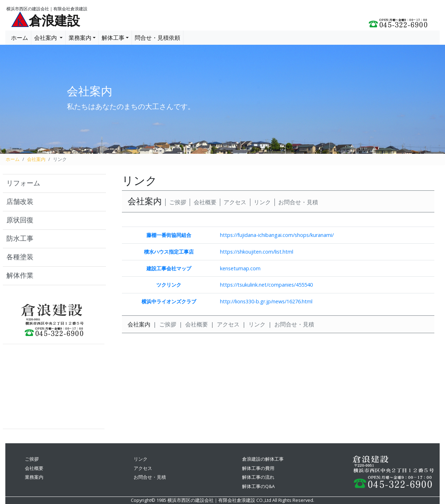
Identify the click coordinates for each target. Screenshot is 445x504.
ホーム (20, 38)
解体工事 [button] (113, 38)
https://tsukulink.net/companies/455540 (266, 285)
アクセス (235, 202)
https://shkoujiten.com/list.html (257, 252)
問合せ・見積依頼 (157, 38)
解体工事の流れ (258, 477)
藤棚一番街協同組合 (169, 235)
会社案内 (36, 159)
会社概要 (205, 202)
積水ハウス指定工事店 (169, 252)
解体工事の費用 (258, 468)
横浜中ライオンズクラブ (169, 301)
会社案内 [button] (46, 38)
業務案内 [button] (80, 38)
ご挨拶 (178, 202)
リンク (262, 202)
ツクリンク (169, 285)
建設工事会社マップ (169, 268)
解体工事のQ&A (258, 486)
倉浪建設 (54, 21)
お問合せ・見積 (298, 202)
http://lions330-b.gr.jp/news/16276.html (266, 301)
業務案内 (34, 477)
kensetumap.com (240, 268)
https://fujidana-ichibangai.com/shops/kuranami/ (277, 235)
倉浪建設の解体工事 (263, 459)
